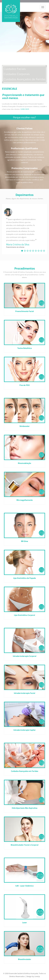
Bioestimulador (25, 959)
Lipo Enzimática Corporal (24, 615)
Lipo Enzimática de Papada (24, 578)
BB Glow (25, 541)
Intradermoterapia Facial (24, 693)
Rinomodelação (24, 463)
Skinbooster (25, 426)
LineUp (37, 976)
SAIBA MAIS (25, 109)
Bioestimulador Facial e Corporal (25, 845)
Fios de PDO (25, 385)
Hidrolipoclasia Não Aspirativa (25, 808)
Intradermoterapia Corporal (25, 656)
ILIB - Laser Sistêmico (24, 886)
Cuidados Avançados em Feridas (25, 771)
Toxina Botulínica (25, 348)
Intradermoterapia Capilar (25, 730)
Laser (25, 923)
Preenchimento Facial (25, 311)
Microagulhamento (25, 500)
